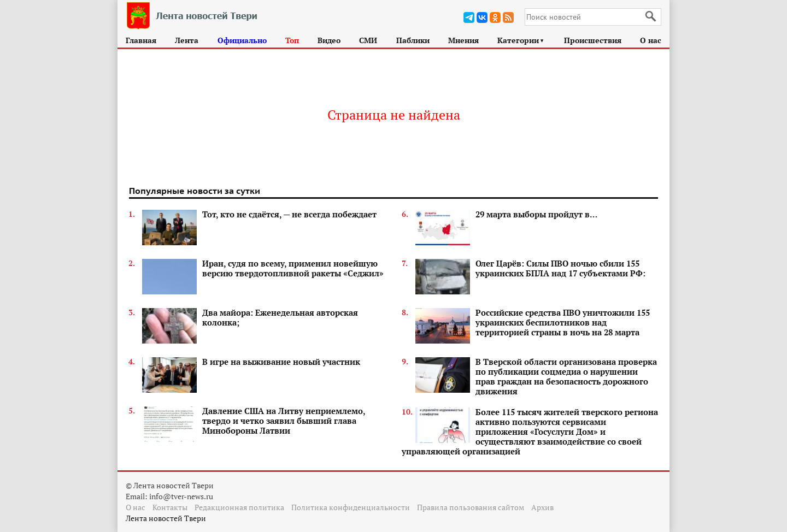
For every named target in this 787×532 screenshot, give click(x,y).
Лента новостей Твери (166, 518)
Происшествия (593, 40)
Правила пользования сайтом (471, 507)
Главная (141, 40)
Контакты (170, 507)
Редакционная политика (239, 507)
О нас (651, 40)
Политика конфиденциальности (351, 507)
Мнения (463, 40)
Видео (329, 40)
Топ (292, 40)
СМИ (368, 40)
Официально (242, 40)
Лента (187, 40)
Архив (542, 507)
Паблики (413, 40)
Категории (521, 40)
